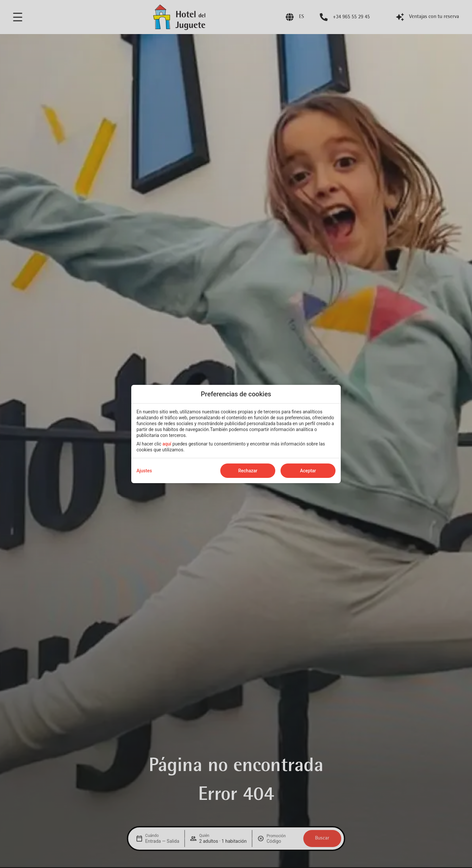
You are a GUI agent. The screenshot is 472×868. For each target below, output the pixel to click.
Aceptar (308, 471)
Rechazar (248, 471)
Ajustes (144, 471)
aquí (167, 444)
